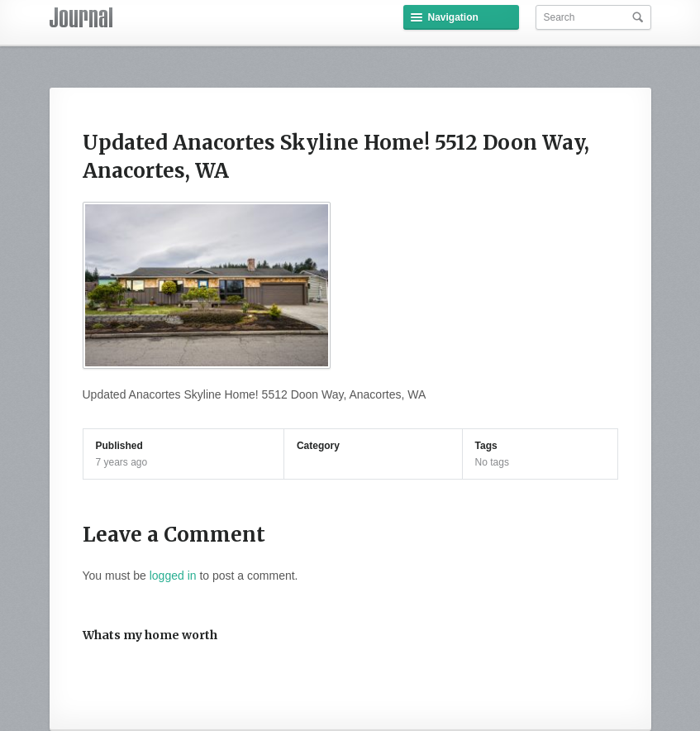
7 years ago (122, 462)
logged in (173, 576)
